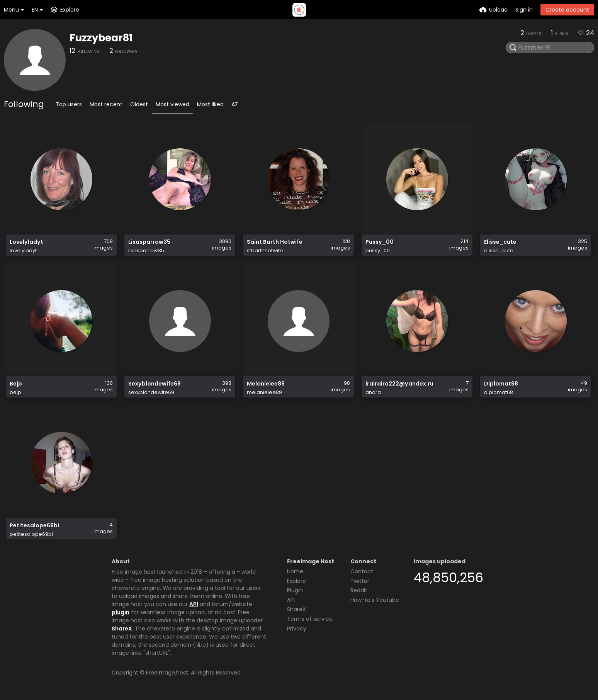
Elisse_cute (500, 242)
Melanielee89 (266, 384)
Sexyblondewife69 (155, 384)
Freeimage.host (167, 673)
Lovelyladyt (26, 242)
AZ (235, 104)
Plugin (295, 590)
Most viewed (172, 104)
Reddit (359, 590)
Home (295, 571)
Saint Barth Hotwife (275, 242)
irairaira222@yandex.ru (399, 384)
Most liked (210, 104)
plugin (121, 612)
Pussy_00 (380, 242)
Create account (567, 10)
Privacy (297, 629)
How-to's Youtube (375, 600)
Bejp (16, 384)
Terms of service (310, 619)
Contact (362, 571)
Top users (69, 104)
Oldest (139, 104)
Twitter (360, 581)
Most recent (106, 104)
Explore (296, 581)
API (194, 604)
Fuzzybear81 (101, 38)
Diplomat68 (501, 384)
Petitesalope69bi (34, 526)
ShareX (122, 629)
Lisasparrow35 (149, 242)
